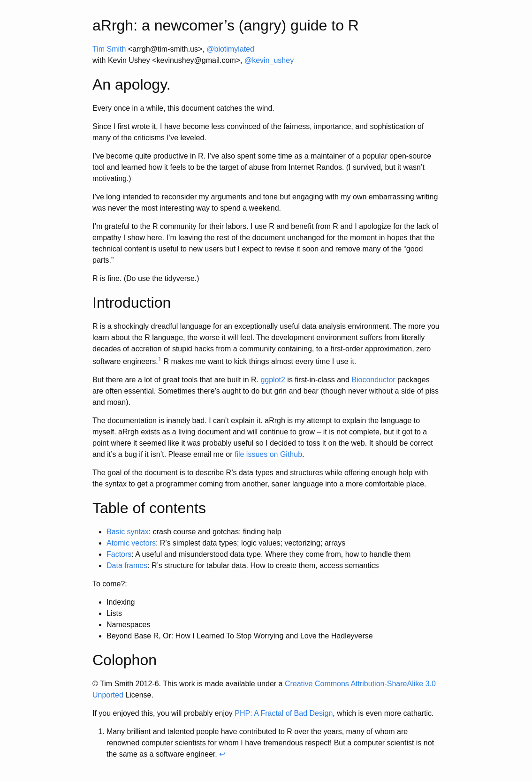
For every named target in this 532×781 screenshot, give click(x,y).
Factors (119, 554)
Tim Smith (109, 49)
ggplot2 (273, 380)
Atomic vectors (131, 543)
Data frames (127, 565)
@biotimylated (230, 49)
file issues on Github (268, 454)
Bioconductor (373, 380)
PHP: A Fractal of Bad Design (284, 713)
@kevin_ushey (269, 60)
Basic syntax (128, 532)
